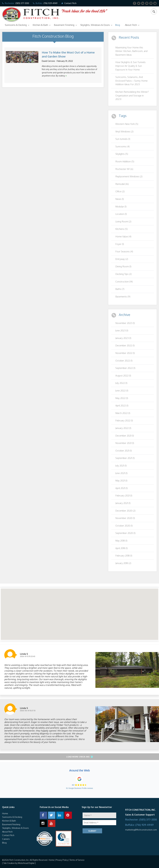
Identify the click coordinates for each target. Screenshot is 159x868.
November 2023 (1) (125, 323)
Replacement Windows (129, 176)
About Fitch (131, 25)
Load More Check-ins (78, 757)
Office (120, 191)
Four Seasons (124, 251)
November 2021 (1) (125, 443)
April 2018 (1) (121, 548)
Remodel (122, 184)
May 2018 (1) (121, 541)
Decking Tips (123, 274)
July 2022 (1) (121, 383)
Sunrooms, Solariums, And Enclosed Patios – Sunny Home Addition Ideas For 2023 (131, 81)
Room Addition (125, 161)
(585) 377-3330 (22, 3)
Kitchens (121, 229)
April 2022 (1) (122, 406)
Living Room (123, 222)
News (120, 199)
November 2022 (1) (125, 353)
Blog (118, 25)
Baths (120, 289)
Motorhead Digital (26, 863)
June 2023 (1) (122, 331)
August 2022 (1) (123, 376)
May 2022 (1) (122, 398)
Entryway (122, 259)
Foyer (120, 244)
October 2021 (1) (124, 451)
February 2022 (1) (124, 421)
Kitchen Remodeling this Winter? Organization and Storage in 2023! (132, 96)
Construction (124, 282)
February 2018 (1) (124, 556)
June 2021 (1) (121, 473)
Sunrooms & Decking (16, 25)
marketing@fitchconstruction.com (141, 830)
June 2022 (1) (122, 391)
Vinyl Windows (124, 132)
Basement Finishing (64, 25)
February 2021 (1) (124, 496)
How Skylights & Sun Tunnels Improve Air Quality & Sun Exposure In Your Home (130, 66)
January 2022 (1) (123, 428)
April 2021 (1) (121, 488)
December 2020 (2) (125, 511)
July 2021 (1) (121, 466)
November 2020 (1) (125, 518)
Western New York (127, 124)
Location (121, 214)
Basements (123, 297)
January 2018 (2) (123, 563)
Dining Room (123, 266)
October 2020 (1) (124, 526)
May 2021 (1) (121, 481)
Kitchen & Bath (40, 25)
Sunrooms (122, 146)
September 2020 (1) (125, 533)
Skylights (122, 154)
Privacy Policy (62, 860)
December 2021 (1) (125, 436)
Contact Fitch (70, 3)
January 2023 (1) (123, 338)
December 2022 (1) (125, 345)
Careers (6, 839)
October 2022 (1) (124, 361)
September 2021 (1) (125, 458)
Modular (121, 207)
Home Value (123, 237)
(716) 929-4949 (50, 3)
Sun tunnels (123, 139)
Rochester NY (124, 169)
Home (5, 813)
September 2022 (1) (125, 368)
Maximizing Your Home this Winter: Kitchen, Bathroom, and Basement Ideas (131, 51)
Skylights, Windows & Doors (95, 25)
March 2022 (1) (123, 413)
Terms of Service (77, 860)
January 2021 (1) (123, 503)
